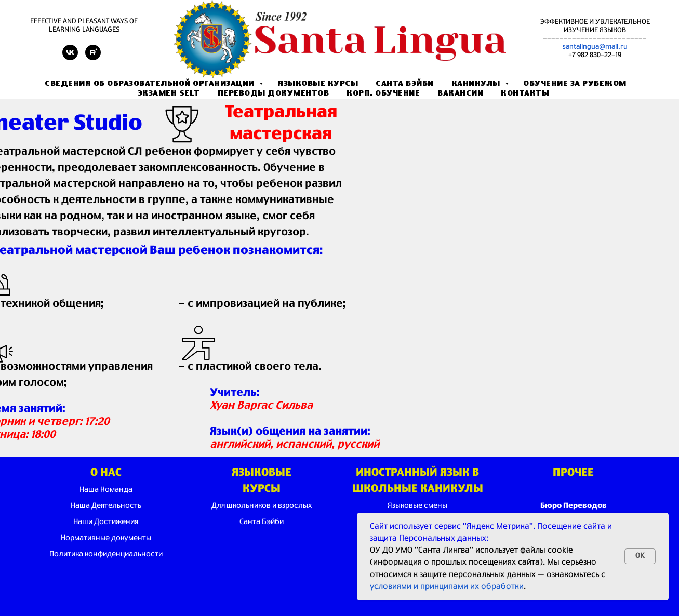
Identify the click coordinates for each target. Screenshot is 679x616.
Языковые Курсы (318, 84)
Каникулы (477, 84)
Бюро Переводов (574, 506)
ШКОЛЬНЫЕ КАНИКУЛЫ (418, 489)
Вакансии (460, 93)
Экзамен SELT (169, 93)
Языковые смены (417, 506)
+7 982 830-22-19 (595, 55)
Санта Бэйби (405, 84)
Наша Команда (106, 490)
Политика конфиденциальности (106, 554)
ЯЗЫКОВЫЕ (262, 473)
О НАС (106, 473)
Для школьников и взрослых (262, 506)
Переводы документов (274, 93)
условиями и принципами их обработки (447, 587)
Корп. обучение (383, 93)
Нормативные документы (106, 538)
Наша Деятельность (106, 506)
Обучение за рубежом (575, 84)
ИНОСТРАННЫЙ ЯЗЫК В (417, 473)
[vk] (70, 57)
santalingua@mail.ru (595, 47)
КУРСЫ (262, 489)
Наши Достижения (106, 522)
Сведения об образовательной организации (151, 84)
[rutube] (93, 57)
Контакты (525, 93)
